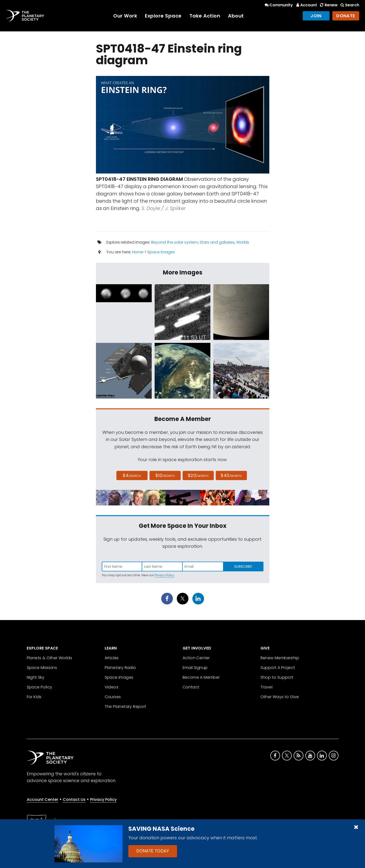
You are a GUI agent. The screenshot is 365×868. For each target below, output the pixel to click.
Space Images (161, 252)
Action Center (196, 658)
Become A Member (201, 677)
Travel (267, 687)
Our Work (125, 16)
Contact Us (74, 799)
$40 (231, 475)
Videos (112, 687)
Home (138, 252)
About (236, 16)
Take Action (205, 16)
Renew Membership (280, 658)
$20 (198, 475)
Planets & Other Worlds (50, 658)
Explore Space (163, 16)
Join (316, 16)
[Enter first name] (122, 566)
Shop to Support (277, 677)
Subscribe (243, 566)
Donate (346, 16)
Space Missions (42, 668)
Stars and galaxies (217, 242)
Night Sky (36, 677)
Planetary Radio (120, 668)
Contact (191, 687)
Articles (112, 658)
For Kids (34, 697)
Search (349, 5)
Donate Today (153, 851)
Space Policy (40, 687)
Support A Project (278, 668)
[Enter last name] (162, 566)
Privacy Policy (164, 575)
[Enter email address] (203, 566)
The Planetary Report (126, 707)
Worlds (243, 242)
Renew (328, 5)
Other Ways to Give (280, 697)
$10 (165, 475)
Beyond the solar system (175, 242)
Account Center (42, 799)
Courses (113, 697)
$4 (132, 475)
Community (278, 5)
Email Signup (195, 668)
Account (306, 5)
